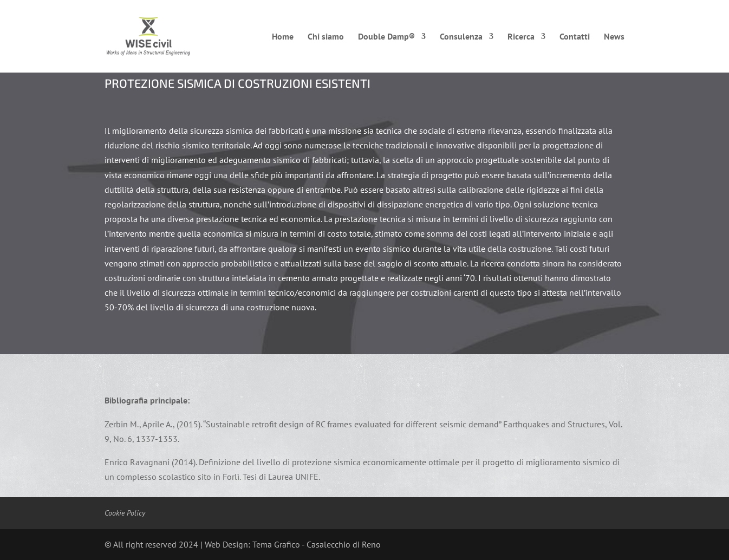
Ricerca (521, 37)
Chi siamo (326, 37)
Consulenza (461, 37)
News (614, 37)
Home (283, 37)
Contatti (575, 37)
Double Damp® (386, 37)
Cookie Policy (125, 513)
